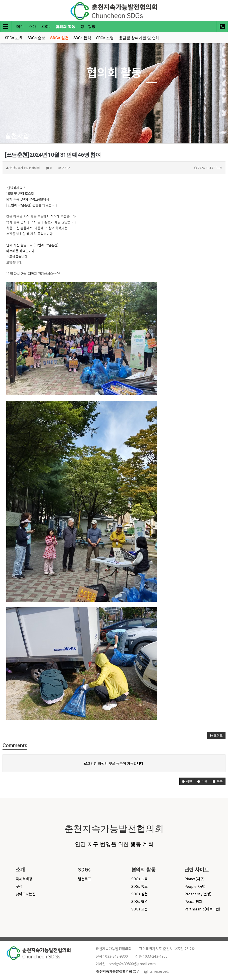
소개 (33, 27)
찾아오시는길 (26, 894)
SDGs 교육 (14, 38)
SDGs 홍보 (36, 38)
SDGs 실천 (59, 38)
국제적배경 (24, 879)
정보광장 (88, 27)
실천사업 (17, 136)
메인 (20, 27)
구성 (19, 886)
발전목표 (85, 879)
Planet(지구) (195, 879)
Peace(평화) (194, 901)
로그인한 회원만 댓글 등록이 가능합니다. (114, 763)
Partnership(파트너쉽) (202, 909)
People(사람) (195, 886)
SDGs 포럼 (105, 38)
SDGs (46, 27)
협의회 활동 (65, 27)
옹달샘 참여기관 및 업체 (139, 38)
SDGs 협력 (82, 38)
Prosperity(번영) (198, 894)
